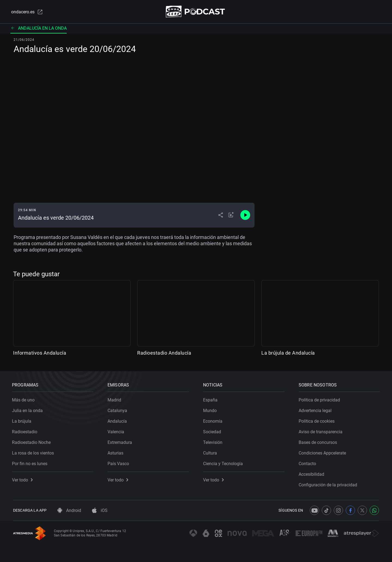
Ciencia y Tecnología (224, 463)
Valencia (117, 431)
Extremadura (121, 441)
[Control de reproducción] (245, 216)
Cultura (211, 452)
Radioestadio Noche (32, 441)
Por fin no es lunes (31, 463)
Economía (214, 420)
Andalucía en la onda (39, 28)
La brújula (23, 420)
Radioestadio (26, 431)
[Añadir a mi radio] (231, 216)
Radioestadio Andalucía (164, 353)
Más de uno (24, 399)
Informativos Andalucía (40, 353)
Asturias (117, 452)
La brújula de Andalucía (288, 353)
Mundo (211, 409)
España (211, 399)
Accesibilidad (313, 473)
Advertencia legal (316, 409)
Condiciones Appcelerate (323, 452)
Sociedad (213, 431)
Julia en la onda (28, 409)
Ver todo (23, 479)
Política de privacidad (320, 399)
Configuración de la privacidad (329, 484)
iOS (100, 510)
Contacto (308, 463)
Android (69, 510)
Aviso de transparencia (322, 431)
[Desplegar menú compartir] (221, 216)
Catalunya (118, 409)
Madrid (115, 399)
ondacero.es (26, 12)
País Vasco (119, 463)
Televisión (214, 441)
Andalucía (118, 420)
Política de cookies (318, 420)
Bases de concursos (319, 441)
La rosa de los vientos (34, 452)
